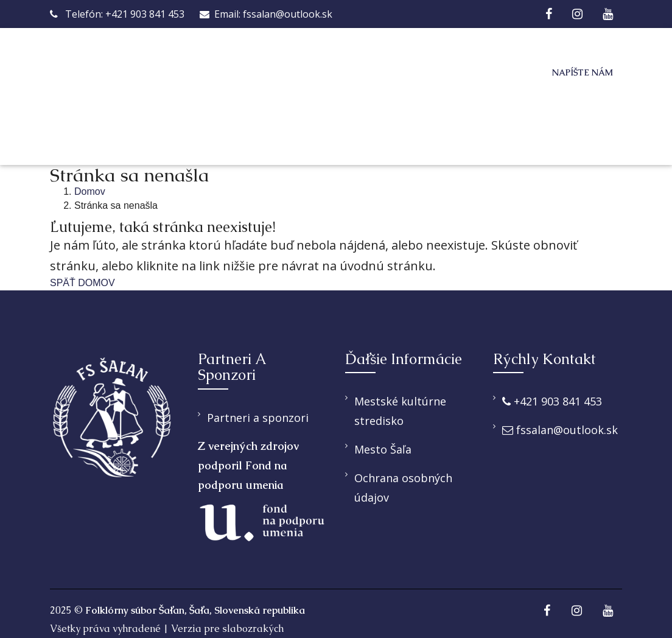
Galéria (201, 126)
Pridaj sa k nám (443, 73)
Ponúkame (333, 73)
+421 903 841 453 (552, 401)
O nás (259, 73)
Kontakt (277, 126)
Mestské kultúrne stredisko (400, 411)
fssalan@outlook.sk (560, 430)
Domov (198, 73)
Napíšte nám (583, 72)
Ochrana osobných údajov (403, 488)
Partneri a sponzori (258, 418)
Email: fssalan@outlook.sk (266, 14)
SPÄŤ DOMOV (82, 283)
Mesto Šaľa (383, 449)
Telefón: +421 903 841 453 (117, 14)
